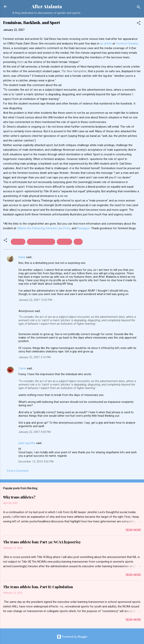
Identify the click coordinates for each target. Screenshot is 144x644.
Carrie (22, 368)
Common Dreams (127, 43)
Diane (22, 257)
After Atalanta (47, 6)
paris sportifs (27, 443)
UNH (78, 242)
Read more (133, 530)
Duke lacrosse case (41, 242)
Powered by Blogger (72, 637)
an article (106, 43)
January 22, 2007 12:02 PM (35, 300)
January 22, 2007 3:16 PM (35, 357)
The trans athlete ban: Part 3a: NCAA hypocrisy (42, 542)
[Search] (139, 8)
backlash (18, 242)
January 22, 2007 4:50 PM (35, 432)
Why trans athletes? (19, 497)
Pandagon (83, 228)
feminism (64, 242)
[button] (139, 24)
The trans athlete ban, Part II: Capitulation (38, 587)
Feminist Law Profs (58, 228)
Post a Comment (18, 471)
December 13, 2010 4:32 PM (36, 462)
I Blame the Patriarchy (31, 228)
